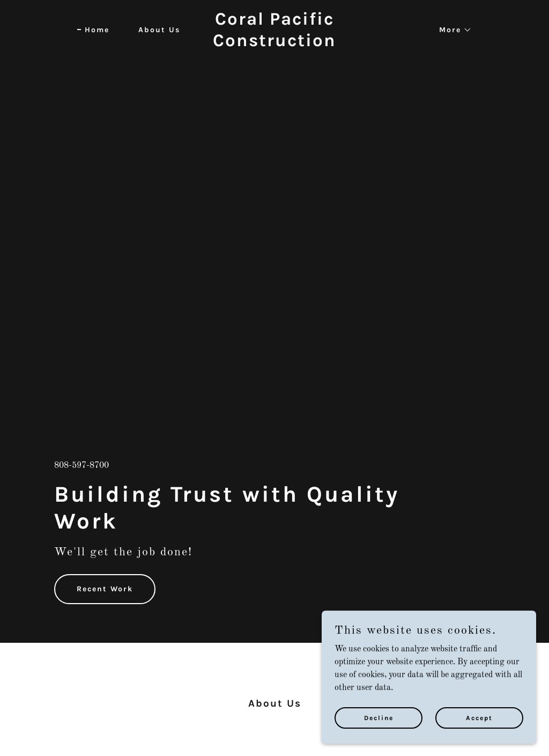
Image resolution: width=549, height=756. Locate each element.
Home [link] (97, 30)
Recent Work (105, 589)
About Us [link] (159, 30)
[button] (452, 30)
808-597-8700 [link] (81, 466)
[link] (274, 44)
